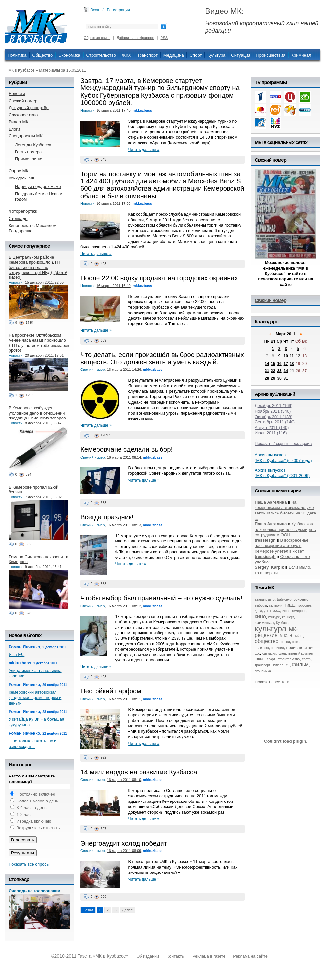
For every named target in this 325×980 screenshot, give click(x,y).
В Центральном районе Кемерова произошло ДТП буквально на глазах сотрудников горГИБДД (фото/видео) (38, 267)
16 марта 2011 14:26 (124, 370)
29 (273, 378)
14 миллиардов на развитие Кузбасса (139, 772)
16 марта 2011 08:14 (124, 457)
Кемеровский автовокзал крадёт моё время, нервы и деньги (35, 698)
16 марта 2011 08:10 (124, 780)
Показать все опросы (29, 864)
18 (292, 364)
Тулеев (278, 665)
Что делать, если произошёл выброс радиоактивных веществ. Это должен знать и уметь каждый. (162, 358)
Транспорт (147, 55)
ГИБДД (290, 605)
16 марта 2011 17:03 (114, 203)
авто (271, 599)
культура (271, 628)
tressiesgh (265, 540)
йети (286, 611)
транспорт (262, 665)
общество (267, 641)
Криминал (301, 55)
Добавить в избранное (135, 38)
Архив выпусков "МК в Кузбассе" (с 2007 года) (283, 458)
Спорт (196, 55)
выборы (261, 605)
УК (288, 665)
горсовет (304, 605)
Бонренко (301, 599)
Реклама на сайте (250, 956)
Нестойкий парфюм (111, 691)
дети (258, 611)
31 (286, 378)
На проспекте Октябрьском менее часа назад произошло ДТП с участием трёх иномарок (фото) (39, 343)
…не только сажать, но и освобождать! (32, 744)
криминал (264, 622)
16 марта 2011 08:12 (124, 606)
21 (267, 371)
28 (267, 378)
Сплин (260, 659)
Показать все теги (272, 682)
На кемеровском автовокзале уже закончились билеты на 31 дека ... (285, 510)
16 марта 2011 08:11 (124, 699)
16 (279, 364)
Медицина (174, 55)
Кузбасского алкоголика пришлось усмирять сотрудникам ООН (285, 529)
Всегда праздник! (107, 517)
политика (262, 648)
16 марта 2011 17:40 (114, 110)
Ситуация (241, 55)
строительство (289, 659)
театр (306, 659)
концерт (288, 617)
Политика (17, 55)
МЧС (284, 636)
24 (286, 371)
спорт (271, 659)
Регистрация (119, 10)
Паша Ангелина (271, 502)
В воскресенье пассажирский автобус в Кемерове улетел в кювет (282, 546)
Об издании (148, 956)
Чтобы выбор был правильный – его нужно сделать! (161, 598)
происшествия (301, 647)
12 (298, 356)
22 (273, 371)
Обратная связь (97, 38)
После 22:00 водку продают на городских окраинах (159, 278)
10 (286, 356)
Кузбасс (282, 623)
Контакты (176, 956)
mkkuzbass (142, 110)
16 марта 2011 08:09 (124, 851)
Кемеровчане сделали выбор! (127, 449)
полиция (278, 648)
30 (279, 378)
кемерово (299, 611)
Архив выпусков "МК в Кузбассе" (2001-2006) (282, 473)
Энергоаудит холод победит (124, 843)
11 (292, 356)
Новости (87, 110)
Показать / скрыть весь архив (283, 444)
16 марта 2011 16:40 (114, 286)
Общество (43, 55)
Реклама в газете (209, 956)
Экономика (69, 55)
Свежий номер (93, 370)
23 (279, 371)
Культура (216, 55)
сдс (257, 653)
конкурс (274, 617)
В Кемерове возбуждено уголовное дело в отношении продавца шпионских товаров (37, 413)
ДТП (267, 611)
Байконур (284, 599)
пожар (297, 642)
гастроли (276, 605)
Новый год (297, 636)
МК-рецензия (276, 632)
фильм (300, 665)
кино (260, 617)
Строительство (101, 55)
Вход (95, 10)
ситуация (269, 653)
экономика (263, 671)
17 (286, 364)
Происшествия (271, 55)
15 (273, 364)
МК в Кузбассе (21, 70)
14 (267, 364)
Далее (127, 910)
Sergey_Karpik (269, 567)
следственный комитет (296, 653)
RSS (164, 38)
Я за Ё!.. (16, 654)
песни (285, 642)
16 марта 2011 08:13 (124, 525)
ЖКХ (126, 55)
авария (260, 599)
